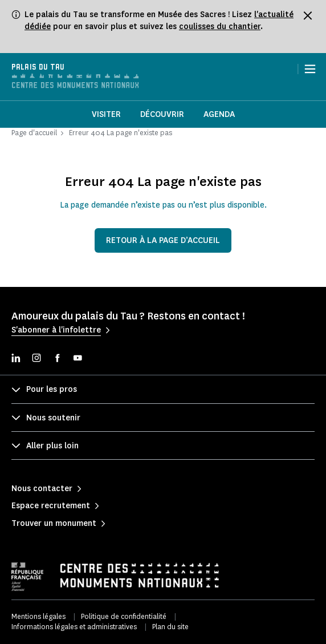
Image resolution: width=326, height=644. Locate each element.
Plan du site (170, 627)
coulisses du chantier (220, 27)
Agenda (219, 114)
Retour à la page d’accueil (163, 240)
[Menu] (310, 69)
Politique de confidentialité (124, 616)
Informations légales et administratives (74, 627)
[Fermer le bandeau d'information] (308, 15)
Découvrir (162, 114)
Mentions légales (38, 616)
